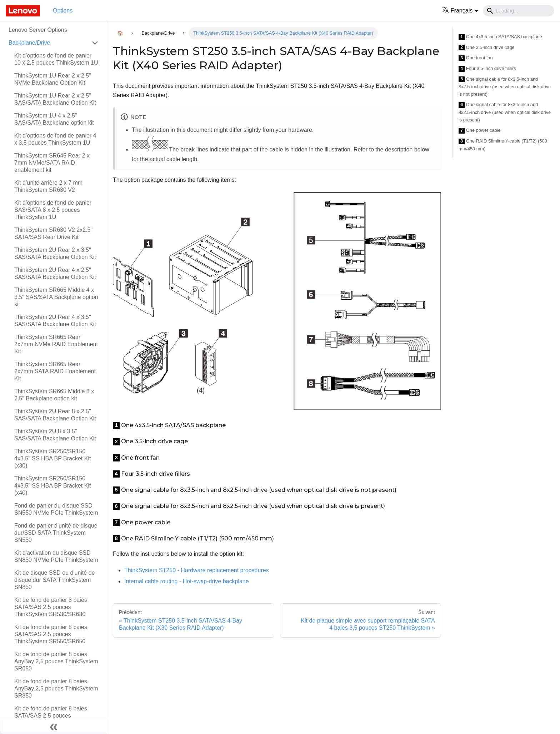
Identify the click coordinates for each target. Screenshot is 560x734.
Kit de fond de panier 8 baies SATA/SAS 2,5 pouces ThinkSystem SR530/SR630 (51, 607)
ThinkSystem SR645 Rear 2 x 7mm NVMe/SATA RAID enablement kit (52, 163)
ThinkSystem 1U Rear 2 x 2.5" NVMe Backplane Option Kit (53, 79)
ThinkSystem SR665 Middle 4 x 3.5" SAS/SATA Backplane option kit (56, 297)
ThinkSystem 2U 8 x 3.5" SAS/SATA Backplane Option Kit (55, 435)
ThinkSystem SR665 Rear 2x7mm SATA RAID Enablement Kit (55, 371)
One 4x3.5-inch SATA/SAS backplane (500, 37)
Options (63, 11)
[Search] (519, 11)
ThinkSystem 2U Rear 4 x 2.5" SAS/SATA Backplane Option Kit (55, 273)
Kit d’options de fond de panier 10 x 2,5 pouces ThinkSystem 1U (56, 59)
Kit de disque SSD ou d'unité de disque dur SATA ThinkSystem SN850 (54, 580)
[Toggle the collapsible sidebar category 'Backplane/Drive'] (95, 43)
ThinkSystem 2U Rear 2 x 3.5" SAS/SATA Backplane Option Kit (55, 253)
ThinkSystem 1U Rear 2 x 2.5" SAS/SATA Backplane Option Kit (55, 99)
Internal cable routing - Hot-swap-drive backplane (187, 581)
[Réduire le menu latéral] (54, 727)
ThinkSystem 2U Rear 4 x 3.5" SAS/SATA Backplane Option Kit (55, 321)
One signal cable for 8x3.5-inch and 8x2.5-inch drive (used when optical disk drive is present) (505, 112)
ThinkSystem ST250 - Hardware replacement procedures (197, 570)
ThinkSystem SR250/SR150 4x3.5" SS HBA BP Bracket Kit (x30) (52, 458)
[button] (460, 11)
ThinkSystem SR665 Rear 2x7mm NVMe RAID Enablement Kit (56, 344)
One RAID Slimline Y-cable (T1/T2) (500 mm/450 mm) (503, 145)
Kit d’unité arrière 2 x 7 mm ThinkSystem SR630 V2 (48, 186)
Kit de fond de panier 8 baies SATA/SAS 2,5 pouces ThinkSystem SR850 (51, 716)
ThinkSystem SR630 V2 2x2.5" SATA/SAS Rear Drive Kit (53, 233)
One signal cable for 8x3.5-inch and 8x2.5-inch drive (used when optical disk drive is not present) (505, 87)
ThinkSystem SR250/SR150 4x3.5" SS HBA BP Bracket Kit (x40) (52, 486)
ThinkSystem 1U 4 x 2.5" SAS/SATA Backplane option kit (54, 119)
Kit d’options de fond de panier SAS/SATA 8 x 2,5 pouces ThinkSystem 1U (53, 210)
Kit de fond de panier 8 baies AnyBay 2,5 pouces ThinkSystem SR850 (56, 688)
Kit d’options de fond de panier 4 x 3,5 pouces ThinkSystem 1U (55, 139)
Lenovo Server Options (38, 30)
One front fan (476, 58)
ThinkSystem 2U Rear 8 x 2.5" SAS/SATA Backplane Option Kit (55, 415)
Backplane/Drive (29, 43)
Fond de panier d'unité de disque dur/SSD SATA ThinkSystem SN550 (56, 533)
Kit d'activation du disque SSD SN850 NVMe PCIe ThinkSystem (56, 556)
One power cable (480, 131)
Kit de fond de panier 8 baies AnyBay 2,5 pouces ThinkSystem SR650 (56, 661)
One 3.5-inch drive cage (487, 48)
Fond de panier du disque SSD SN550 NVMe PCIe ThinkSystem (56, 509)
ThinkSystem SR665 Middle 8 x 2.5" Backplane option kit (54, 395)
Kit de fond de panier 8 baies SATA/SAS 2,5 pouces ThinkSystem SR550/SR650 (51, 634)
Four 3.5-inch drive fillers (487, 69)
